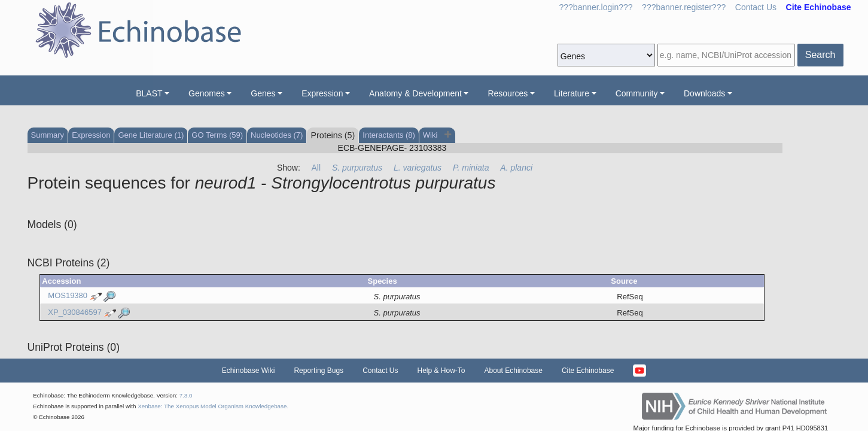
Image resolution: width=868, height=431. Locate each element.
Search (820, 55)
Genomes (207, 93)
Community (637, 93)
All (316, 168)
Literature (572, 93)
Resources (508, 93)
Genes (263, 93)
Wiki (431, 135)
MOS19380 (68, 296)
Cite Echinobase (588, 371)
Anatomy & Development (415, 93)
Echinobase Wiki (249, 371)
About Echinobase (514, 371)
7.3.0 (186, 395)
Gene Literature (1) (151, 135)
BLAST (149, 93)
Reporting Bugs (319, 371)
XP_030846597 (75, 312)
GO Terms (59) (217, 135)
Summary (48, 135)
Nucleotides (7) (277, 135)
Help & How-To (441, 371)
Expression (322, 93)
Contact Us (756, 7)
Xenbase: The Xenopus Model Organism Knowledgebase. (213, 406)
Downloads (704, 93)
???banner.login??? (596, 7)
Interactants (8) (389, 135)
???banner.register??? (684, 7)
